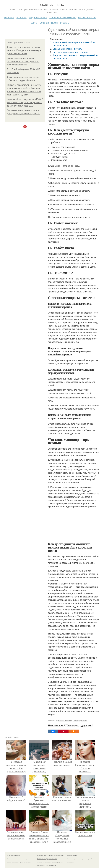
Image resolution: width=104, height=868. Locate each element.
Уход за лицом (49, 23)
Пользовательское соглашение (54, 856)
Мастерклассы (87, 17)
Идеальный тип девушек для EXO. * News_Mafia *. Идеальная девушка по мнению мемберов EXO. (25, 103)
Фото (34, 23)
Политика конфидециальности (47, 859)
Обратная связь (72, 856)
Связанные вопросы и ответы (67, 49)
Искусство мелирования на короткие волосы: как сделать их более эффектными (23, 61)
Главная (9, 17)
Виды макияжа (38, 17)
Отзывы (65, 23)
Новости (22, 17)
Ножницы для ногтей (80, 721)
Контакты (40, 856)
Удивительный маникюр (64, 721)
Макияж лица (52, 5)
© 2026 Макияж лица (14, 856)
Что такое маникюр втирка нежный (70, 52)
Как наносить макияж (63, 17)
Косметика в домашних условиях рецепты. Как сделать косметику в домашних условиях (24, 50)
